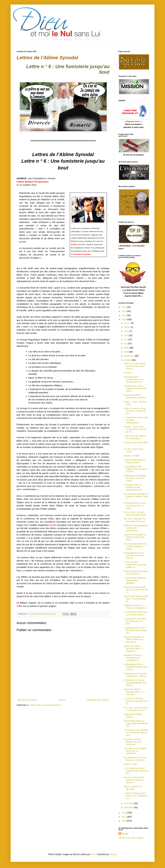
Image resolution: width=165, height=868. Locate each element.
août (127, 352)
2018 (124, 821)
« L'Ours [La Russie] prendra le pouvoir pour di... (136, 701)
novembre (129, 803)
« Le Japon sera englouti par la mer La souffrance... (135, 751)
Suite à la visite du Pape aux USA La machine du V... (135, 411)
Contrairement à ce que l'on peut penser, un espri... (135, 506)
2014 (124, 315)
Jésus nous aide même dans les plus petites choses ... (134, 366)
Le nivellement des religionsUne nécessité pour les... (135, 469)
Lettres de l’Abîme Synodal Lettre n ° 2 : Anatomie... (135, 649)
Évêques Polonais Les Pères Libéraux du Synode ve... (134, 639)
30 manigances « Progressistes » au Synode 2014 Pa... (133, 379)
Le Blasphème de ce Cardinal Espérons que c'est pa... (135, 667)
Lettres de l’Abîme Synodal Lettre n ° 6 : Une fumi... (135, 692)
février (127, 327)
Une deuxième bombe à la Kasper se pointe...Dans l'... (136, 497)
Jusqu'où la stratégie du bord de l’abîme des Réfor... (135, 537)
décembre (129, 807)
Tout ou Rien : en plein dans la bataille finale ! (135, 513)
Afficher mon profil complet (131, 838)
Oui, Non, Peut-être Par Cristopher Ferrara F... (135, 520)
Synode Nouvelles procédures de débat (134, 396)
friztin (93, 854)
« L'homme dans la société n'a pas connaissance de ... (134, 487)
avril (126, 335)
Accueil (62, 700)
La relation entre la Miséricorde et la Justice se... (132, 742)
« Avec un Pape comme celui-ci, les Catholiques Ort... (136, 796)
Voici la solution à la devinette (133, 788)
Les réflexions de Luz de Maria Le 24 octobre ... (135, 759)
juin (126, 344)
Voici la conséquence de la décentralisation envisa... (135, 546)
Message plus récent (27, 700)
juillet (127, 348)
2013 (124, 311)
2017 (124, 817)
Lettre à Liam (130, 764)
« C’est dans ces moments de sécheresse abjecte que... (136, 733)
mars (127, 331)
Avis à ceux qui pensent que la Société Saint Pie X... (136, 590)
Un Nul (125, 834)
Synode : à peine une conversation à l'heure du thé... (135, 429)
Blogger (113, 854)
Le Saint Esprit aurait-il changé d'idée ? (134, 461)
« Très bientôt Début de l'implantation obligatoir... (135, 580)
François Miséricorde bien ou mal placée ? (136, 573)
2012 (124, 307)
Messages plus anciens (98, 700)
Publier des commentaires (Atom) (45, 705)
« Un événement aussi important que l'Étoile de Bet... (136, 771)
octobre (128, 360)
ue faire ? (128, 373)
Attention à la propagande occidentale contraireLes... (136, 528)
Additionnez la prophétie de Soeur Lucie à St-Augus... (135, 478)
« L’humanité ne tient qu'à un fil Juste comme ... (136, 613)
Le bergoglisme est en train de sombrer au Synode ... (134, 555)
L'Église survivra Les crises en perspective (135, 607)
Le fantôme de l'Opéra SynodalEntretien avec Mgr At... (135, 683)
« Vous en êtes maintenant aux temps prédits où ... (135, 565)
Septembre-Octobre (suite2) (133, 715)
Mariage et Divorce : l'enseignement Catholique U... (133, 658)
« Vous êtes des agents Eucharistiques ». (135, 437)
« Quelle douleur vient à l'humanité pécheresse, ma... (136, 630)
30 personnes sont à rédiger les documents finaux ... (135, 388)
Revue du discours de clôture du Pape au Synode (134, 780)
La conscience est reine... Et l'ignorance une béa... (136, 621)
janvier (128, 323)
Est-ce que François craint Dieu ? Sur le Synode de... (136, 599)
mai (126, 339)
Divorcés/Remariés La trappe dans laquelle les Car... (136, 723)
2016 (124, 813)
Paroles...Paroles (132, 456)
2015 (124, 319)
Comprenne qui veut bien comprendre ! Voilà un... (136, 675)
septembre (129, 356)
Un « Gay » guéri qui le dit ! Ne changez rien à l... (136, 709)
